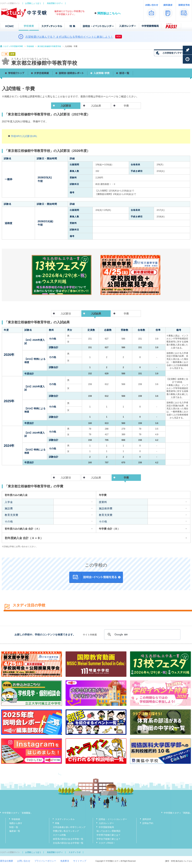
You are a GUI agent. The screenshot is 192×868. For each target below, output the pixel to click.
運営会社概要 (7, 861)
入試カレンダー (106, 823)
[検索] (142, 635)
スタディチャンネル (65, 819)
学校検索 (30, 46)
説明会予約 (148, 823)
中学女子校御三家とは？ (108, 839)
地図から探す (16, 823)
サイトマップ (80, 861)
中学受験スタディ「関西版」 (178, 813)
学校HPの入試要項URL (24, 136)
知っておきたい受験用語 (108, 831)
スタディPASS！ (107, 843)
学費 (126, 106)
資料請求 (147, 819)
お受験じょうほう (33, 3)
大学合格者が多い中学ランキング (69, 827)
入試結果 (96, 106)
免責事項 (65, 861)
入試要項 (66, 314)
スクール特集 (59, 835)
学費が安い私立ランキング (66, 831)
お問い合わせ (24, 861)
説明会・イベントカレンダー (113, 819)
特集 (57, 823)
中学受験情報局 (106, 827)
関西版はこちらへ (109, 13)
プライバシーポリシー (45, 861)
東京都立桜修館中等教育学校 (49, 46)
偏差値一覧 (15, 831)
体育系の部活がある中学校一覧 (68, 839)
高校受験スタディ (55, 3)
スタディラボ (75, 852)
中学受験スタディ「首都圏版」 (17, 813)
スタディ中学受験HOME (13, 46)
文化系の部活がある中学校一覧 (68, 843)
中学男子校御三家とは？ (108, 835)
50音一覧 (14, 827)
